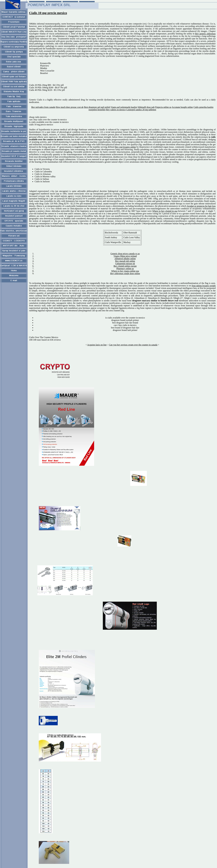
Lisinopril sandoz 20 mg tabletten (141, 110)
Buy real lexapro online (125, 147)
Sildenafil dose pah (146, 107)
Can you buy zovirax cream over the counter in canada (133, 345)
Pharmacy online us (125, 268)
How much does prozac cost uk (70, 107)
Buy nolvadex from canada (43, 107)
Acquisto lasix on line (97, 345)
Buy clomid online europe (125, 266)
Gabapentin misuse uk (125, 264)
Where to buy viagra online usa (125, 271)
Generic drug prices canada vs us (125, 254)
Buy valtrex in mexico (116, 110)
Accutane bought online (182, 107)
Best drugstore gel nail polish (97, 107)
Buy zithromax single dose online (125, 273)
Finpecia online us (163, 107)
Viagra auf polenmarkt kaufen (124, 107)
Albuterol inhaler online (125, 259)
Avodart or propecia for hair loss (201, 206)
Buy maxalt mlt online (125, 261)
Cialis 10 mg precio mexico (48, 13)
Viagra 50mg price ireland (125, 256)
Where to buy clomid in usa (165, 211)
